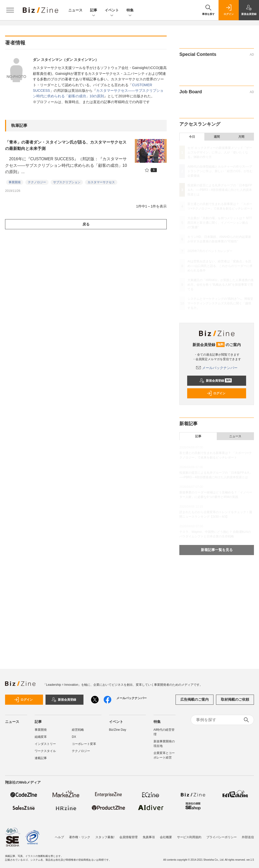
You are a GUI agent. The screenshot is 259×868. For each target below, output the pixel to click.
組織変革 (41, 737)
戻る (86, 224)
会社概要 (166, 837)
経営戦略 (78, 730)
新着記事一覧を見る (217, 550)
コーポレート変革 (84, 744)
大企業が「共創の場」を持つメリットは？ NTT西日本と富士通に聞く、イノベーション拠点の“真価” (220, 223)
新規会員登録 (216, 381)
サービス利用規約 (189, 837)
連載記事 (41, 758)
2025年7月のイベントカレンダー (210, 251)
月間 (241, 137)
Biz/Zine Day (118, 730)
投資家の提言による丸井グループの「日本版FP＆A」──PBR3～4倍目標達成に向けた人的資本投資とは (220, 190)
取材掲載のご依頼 (235, 699)
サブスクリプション (67, 182)
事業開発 (15, 182)
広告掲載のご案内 (195, 699)
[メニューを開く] (10, 10)
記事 (94, 10)
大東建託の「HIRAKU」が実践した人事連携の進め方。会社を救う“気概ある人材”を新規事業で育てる (220, 285)
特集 (130, 10)
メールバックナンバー (217, 368)
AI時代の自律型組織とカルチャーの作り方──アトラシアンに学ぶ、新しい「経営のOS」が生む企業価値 (220, 171)
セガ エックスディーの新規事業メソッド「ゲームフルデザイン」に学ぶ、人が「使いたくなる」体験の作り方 (220, 152)
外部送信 (248, 837)
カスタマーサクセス (101, 182)
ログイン (216, 393)
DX (74, 737)
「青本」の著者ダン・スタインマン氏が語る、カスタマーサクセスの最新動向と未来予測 (66, 145)
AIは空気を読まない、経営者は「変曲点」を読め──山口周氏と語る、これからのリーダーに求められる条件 (220, 266)
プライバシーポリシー (222, 837)
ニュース (75, 10)
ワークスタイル (45, 751)
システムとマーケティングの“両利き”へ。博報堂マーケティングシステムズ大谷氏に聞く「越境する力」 (220, 303)
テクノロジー (37, 182)
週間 (217, 137)
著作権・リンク (80, 837)
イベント (112, 10)
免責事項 (149, 837)
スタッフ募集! (105, 837)
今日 (192, 137)
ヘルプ (59, 837)
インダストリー (45, 744)
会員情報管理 (128, 837)
